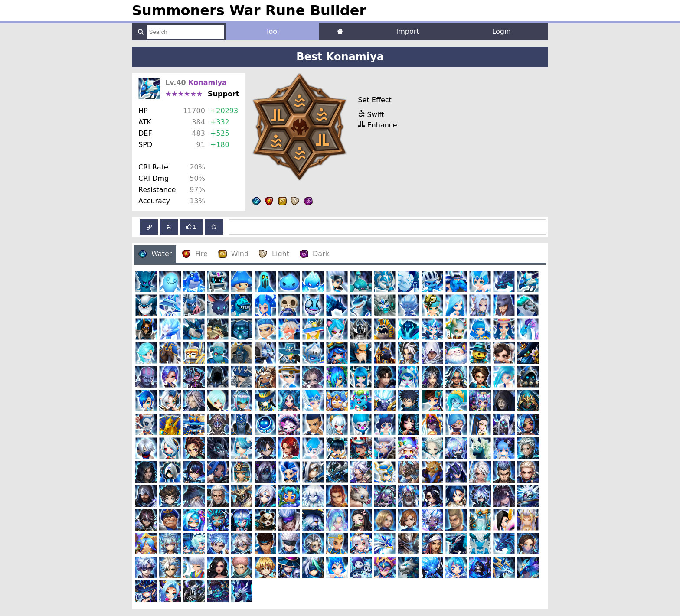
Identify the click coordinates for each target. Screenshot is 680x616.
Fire (195, 254)
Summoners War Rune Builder (249, 10)
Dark (314, 254)
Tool (272, 31)
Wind (233, 254)
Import (407, 31)
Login (501, 31)
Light (274, 254)
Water (155, 254)
